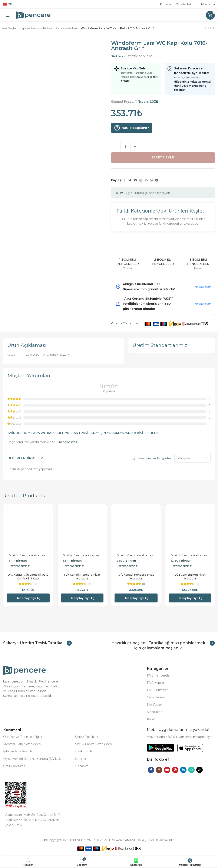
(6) (89, 584)
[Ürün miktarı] (125, 147)
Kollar (151, 719)
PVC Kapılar (156, 683)
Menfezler (154, 705)
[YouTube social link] (167, 770)
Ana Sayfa (9, 28)
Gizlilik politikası (14, 766)
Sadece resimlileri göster (154, 458)
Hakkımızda (207, 4)
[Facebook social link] (125, 180)
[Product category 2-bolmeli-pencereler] (163, 254)
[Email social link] (135, 180)
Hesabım (82, 766)
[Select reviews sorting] (192, 458)
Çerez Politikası (86, 737)
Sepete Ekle (163, 157)
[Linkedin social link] (146, 180)
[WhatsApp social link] (151, 180)
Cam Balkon (156, 697)
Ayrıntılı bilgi (202, 287)
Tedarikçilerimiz (186, 4)
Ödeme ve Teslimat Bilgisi (22, 737)
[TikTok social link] (199, 770)
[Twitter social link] (130, 180)
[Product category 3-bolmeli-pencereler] (198, 254)
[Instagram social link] (159, 770)
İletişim (80, 759)
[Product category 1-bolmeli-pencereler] (128, 254)
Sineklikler (154, 712)
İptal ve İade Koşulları (19, 751)
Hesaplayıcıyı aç (28, 598)
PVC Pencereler (159, 675)
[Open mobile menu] (8, 15)
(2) (35, 584)
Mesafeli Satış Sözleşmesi (22, 744)
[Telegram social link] (157, 180)
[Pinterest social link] (141, 180)
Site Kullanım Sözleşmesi (94, 744)
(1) (143, 584)
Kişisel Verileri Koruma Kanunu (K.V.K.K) (32, 759)
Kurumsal (166, 4)
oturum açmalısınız (65, 442)
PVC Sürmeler (157, 690)
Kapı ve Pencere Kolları (36, 28)
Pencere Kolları (67, 28)
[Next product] (214, 28)
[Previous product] (205, 28)
